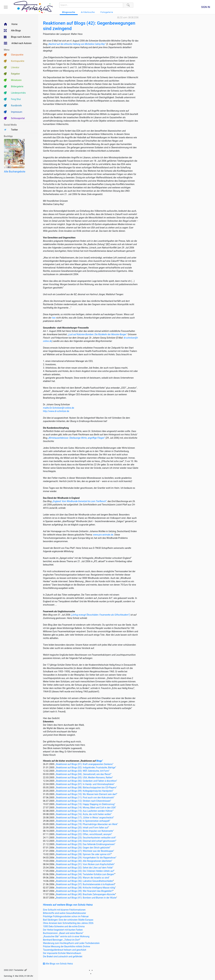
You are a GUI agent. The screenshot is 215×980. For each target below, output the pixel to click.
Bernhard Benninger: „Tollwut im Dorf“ (62, 940)
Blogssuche (69, 12)
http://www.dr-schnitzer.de (56, 411)
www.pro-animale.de (103, 535)
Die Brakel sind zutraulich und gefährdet (63, 956)
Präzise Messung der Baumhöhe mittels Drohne (66, 946)
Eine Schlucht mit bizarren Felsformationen (64, 910)
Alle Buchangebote (15, 172)
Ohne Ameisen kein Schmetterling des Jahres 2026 (68, 923)
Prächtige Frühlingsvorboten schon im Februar (66, 916)
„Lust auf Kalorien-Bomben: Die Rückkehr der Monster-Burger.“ (98, 334)
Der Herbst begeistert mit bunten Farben (63, 930)
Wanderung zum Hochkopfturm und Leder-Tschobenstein (71, 943)
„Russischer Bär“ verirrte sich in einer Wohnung (66, 936)
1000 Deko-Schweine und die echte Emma (64, 926)
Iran (54, 318)
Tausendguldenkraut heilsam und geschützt (65, 950)
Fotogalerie (107, 12)
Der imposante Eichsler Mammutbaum (62, 953)
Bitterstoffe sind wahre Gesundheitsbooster (64, 913)
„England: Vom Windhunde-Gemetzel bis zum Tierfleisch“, (79, 501)
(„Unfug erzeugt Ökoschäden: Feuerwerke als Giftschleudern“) (101, 615)
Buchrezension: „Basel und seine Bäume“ (63, 933)
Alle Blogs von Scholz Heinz (58, 964)
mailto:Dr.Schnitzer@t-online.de (59, 408)
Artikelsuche (88, 12)
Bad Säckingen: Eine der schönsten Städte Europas (68, 920)
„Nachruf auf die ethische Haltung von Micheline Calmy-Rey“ (77, 44)
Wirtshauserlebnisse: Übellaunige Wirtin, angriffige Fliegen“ (77, 438)
